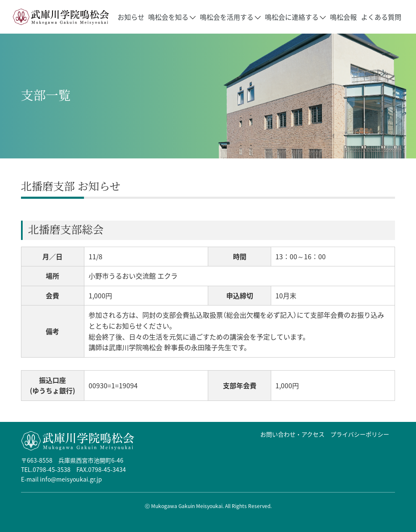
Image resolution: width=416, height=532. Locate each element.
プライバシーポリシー (360, 434)
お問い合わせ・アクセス (292, 434)
